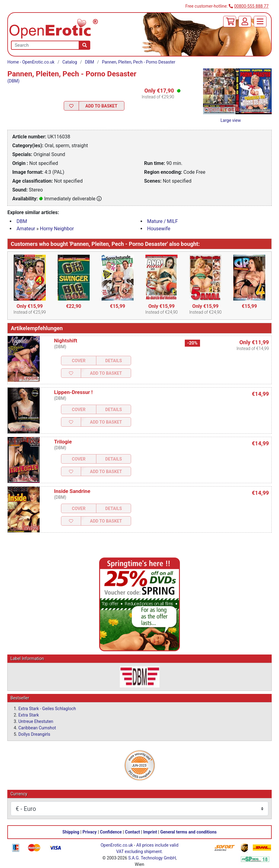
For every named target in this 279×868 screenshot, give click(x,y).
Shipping (71, 832)
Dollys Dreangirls (34, 734)
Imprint (150, 832)
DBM (89, 62)
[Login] (245, 22)
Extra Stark (29, 715)
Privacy (89, 832)
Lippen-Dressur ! (73, 392)
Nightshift (66, 341)
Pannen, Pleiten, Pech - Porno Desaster (138, 62)
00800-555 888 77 (251, 6)
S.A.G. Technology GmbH (152, 858)
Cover (79, 361)
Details (114, 361)
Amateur (26, 229)
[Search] (85, 45)
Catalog (70, 62)
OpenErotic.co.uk (117, 845)
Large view (231, 120)
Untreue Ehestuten (36, 721)
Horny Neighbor (57, 229)
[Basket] (230, 22)
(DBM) (13, 81)
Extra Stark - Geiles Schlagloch (47, 709)
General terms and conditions (188, 832)
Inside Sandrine (72, 491)
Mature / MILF (163, 221)
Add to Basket (101, 106)
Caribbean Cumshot (37, 728)
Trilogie (63, 442)
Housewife (159, 229)
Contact (132, 832)
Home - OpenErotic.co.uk (31, 62)
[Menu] (260, 22)
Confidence (111, 832)
